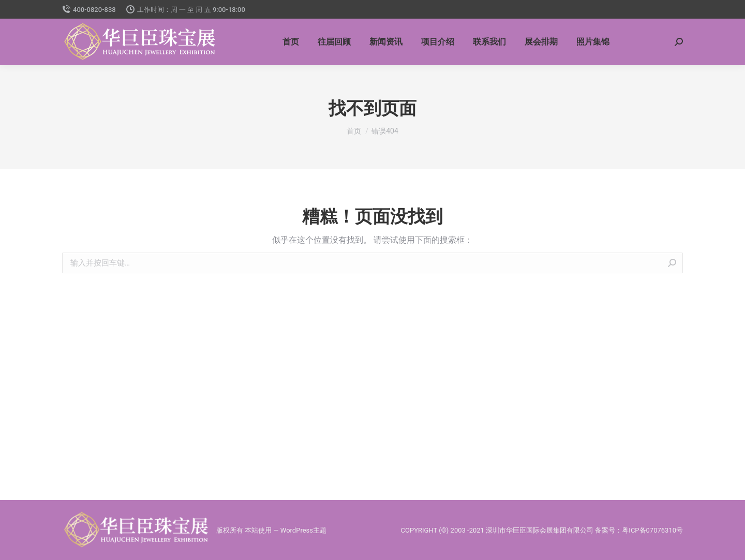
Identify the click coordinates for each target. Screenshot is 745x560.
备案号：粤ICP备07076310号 (639, 530)
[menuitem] (291, 42)
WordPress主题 (303, 530)
